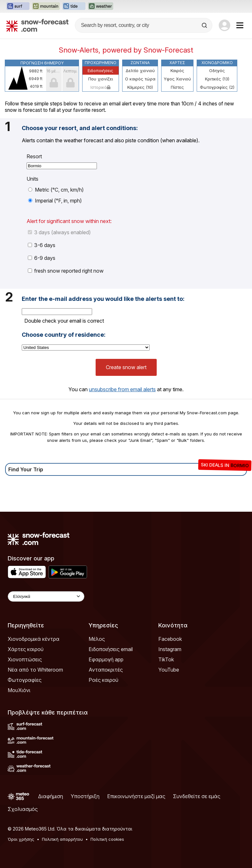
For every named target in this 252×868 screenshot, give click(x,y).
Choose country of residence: (64, 335)
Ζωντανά (140, 63)
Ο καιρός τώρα (140, 79)
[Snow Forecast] (37, 25)
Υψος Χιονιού (177, 79)
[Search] (205, 25)
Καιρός (177, 70)
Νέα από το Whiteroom (35, 670)
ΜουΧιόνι (19, 690)
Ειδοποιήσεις (100, 70)
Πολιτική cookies (107, 839)
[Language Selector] (46, 596)
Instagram (170, 649)
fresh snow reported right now (66, 271)
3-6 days (42, 245)
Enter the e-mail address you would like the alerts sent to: (103, 299)
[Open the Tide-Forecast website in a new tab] (74, 6)
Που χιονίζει (101, 79)
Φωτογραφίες (25, 680)
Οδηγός (217, 70)
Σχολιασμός (23, 809)
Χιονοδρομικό (217, 63)
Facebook (170, 639)
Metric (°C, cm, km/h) (56, 190)
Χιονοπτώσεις (25, 659)
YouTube (169, 670)
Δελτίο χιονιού (140, 70)
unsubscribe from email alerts (122, 389)
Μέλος (97, 639)
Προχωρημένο (101, 63)
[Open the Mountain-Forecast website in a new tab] (46, 6)
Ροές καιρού (103, 680)
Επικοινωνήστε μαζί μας (136, 796)
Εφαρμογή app (106, 659)
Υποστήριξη (85, 796)
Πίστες (177, 87)
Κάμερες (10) (140, 87)
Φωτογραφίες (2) (217, 87)
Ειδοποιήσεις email (111, 649)
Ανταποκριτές (106, 670)
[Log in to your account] (224, 25)
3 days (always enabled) (59, 232)
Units (32, 179)
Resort (34, 156)
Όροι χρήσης (21, 839)
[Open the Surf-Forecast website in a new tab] (18, 6)
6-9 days (42, 258)
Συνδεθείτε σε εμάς (197, 796)
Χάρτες (177, 63)
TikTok (166, 659)
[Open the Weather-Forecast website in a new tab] (101, 6)
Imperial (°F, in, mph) (55, 201)
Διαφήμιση (51, 796)
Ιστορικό (100, 87)
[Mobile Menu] (240, 25)
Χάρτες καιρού (26, 649)
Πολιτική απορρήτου (62, 839)
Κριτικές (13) (217, 79)
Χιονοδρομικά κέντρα (34, 639)
